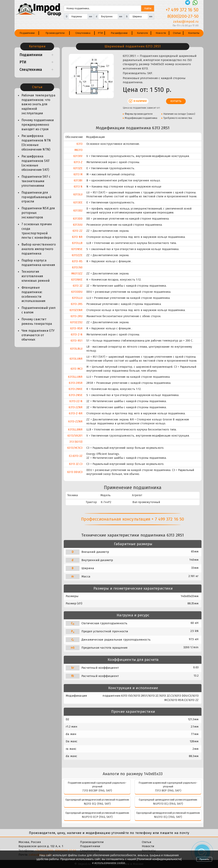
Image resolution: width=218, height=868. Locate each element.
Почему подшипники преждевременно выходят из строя (38, 125)
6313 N (78, 187)
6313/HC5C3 (75, 448)
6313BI (78, 181)
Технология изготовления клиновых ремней (36, 276)
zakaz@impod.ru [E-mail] (186, 22)
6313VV (78, 156)
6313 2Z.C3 (76, 464)
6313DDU (77, 292)
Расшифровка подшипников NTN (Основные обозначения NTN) (36, 143)
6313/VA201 (75, 436)
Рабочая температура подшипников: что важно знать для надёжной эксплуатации (38, 104)
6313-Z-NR (76, 413)
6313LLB (77, 243)
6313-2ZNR (76, 407)
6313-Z (78, 162)
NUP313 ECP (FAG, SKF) (97, 817)
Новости (161, 33)
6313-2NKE (76, 389)
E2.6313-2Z (76, 456)
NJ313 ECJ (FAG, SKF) (97, 804)
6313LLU (77, 298)
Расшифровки (119, 33)
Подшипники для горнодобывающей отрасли (36, 197)
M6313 (78, 150)
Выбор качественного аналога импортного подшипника (39, 249)
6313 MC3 (77, 369)
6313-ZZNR (75, 422)
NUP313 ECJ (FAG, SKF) (168, 804)
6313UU (78, 225)
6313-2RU (77, 316)
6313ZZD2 (76, 322)
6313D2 (78, 211)
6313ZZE (77, 255)
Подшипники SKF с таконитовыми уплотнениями (36, 181)
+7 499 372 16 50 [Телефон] (182, 10)
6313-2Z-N (76, 401)
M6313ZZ (77, 274)
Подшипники (27, 33)
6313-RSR (76, 328)
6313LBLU (76, 349)
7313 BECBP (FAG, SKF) (97, 790)
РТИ (100, 33)
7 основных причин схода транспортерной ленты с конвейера (37, 231)
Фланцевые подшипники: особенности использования (34, 294)
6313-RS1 (77, 341)
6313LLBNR (75, 430)
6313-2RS (77, 304)
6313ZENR (76, 310)
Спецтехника (83, 33)
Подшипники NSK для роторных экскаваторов (38, 213)
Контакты (194, 33)
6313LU (78, 194)
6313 (79, 144)
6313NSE (77, 249)
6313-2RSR (76, 383)
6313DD (78, 219)
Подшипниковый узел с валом (39, 310)
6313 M (78, 174)
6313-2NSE (76, 395)
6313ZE (78, 168)
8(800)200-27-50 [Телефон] (183, 16)
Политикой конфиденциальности (159, 859)
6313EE (78, 203)
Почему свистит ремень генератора (37, 321)
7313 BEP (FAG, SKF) (168, 790)
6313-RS (77, 261)
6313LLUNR (75, 377)
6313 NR (77, 237)
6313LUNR (76, 359)
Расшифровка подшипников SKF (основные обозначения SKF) (36, 163)
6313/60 (77, 267)
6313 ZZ (78, 231)
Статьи (177, 33)
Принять (204, 859)
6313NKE (77, 280)
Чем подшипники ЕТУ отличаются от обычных (38, 335)
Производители (55, 33)
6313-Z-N (77, 335)
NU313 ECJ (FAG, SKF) (168, 817)
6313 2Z (78, 286)
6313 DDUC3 (75, 472)
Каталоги (142, 33)
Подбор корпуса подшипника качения (38, 263)
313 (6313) (76, 442)
